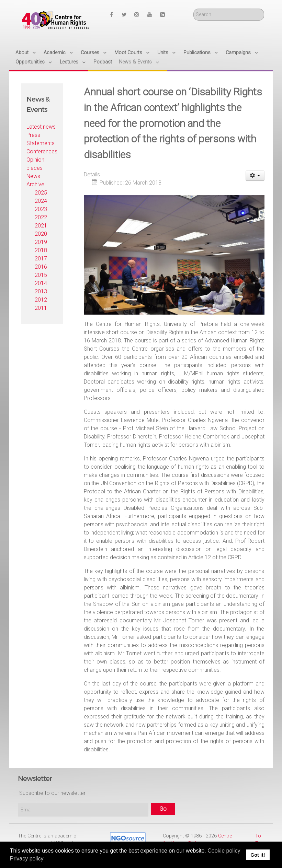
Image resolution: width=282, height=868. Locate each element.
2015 (41, 275)
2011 (41, 308)
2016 (41, 267)
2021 (41, 226)
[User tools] (255, 176)
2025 (41, 193)
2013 (41, 291)
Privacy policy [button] (27, 859)
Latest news (41, 127)
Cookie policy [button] (224, 851)
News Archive (35, 180)
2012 (41, 300)
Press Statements (41, 139)
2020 (41, 234)
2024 (41, 201)
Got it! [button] (258, 855)
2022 (41, 217)
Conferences (42, 151)
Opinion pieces (35, 164)
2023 (41, 209)
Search (194, 9)
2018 (41, 250)
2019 (41, 242)
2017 (41, 259)
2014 (41, 283)
